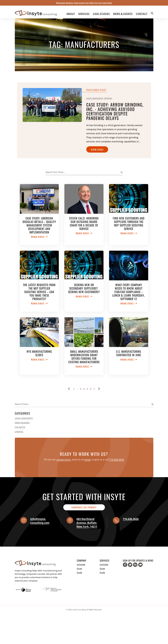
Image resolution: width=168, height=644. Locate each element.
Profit (79, 572)
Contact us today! (84, 507)
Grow (79, 568)
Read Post (39, 237)
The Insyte (20, 427)
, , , (87, 523)
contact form (64, 459)
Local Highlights (95, 98)
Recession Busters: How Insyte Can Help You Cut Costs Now (84, 3)
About (71, 14)
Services (84, 14)
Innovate (81, 564)
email (87, 459)
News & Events (123, 14)
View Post (97, 149)
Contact (142, 14)
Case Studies (101, 14)
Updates (108, 98)
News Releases (22, 423)
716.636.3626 (117, 459)
